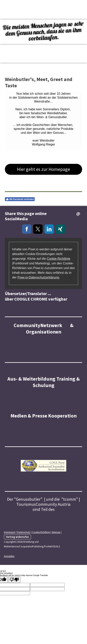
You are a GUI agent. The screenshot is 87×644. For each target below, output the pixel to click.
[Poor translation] (14, 580)
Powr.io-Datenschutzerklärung (38, 277)
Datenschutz (24, 532)
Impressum (10, 532)
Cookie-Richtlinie (59, 259)
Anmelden (9, 556)
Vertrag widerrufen (17, 537)
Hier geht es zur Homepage (43, 169)
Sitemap (56, 532)
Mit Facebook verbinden (20, 199)
